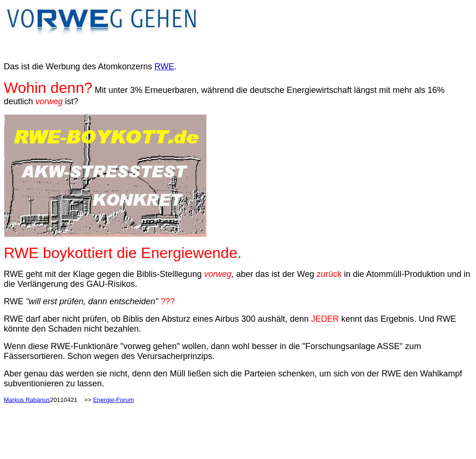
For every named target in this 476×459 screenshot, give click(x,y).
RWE (164, 67)
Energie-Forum (113, 400)
